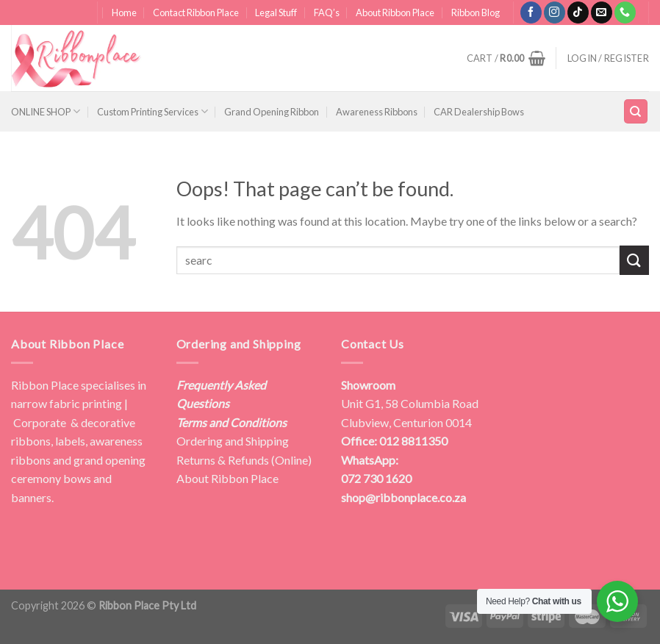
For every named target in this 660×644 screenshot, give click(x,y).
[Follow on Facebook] (531, 12)
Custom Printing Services (153, 111)
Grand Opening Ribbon (272, 112)
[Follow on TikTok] (578, 12)
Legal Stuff (276, 12)
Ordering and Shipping (233, 441)
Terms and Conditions (232, 422)
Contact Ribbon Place (196, 12)
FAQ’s (327, 12)
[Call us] (625, 12)
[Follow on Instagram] (555, 12)
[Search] (636, 111)
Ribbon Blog (476, 12)
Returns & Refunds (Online (242, 460)
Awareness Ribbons (377, 112)
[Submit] (634, 260)
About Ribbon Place (395, 12)
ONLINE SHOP (46, 111)
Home (124, 12)
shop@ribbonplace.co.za (403, 497)
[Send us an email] (602, 12)
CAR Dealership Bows (479, 112)
